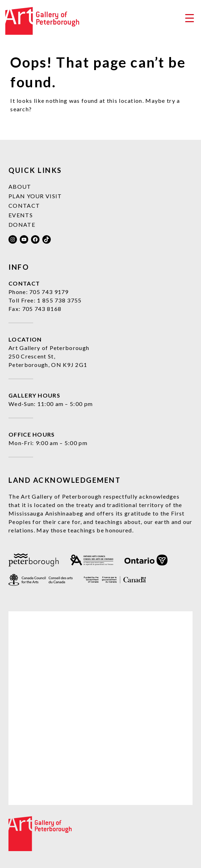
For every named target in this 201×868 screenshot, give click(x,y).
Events (21, 215)
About (20, 186)
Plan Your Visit (35, 196)
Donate (22, 224)
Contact (24, 205)
